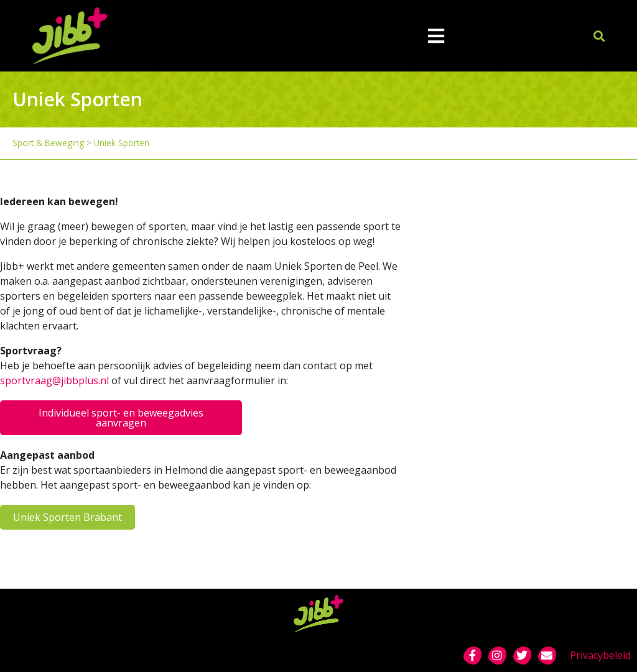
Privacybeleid (600, 655)
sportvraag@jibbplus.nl (54, 380)
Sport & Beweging (48, 143)
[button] (599, 36)
